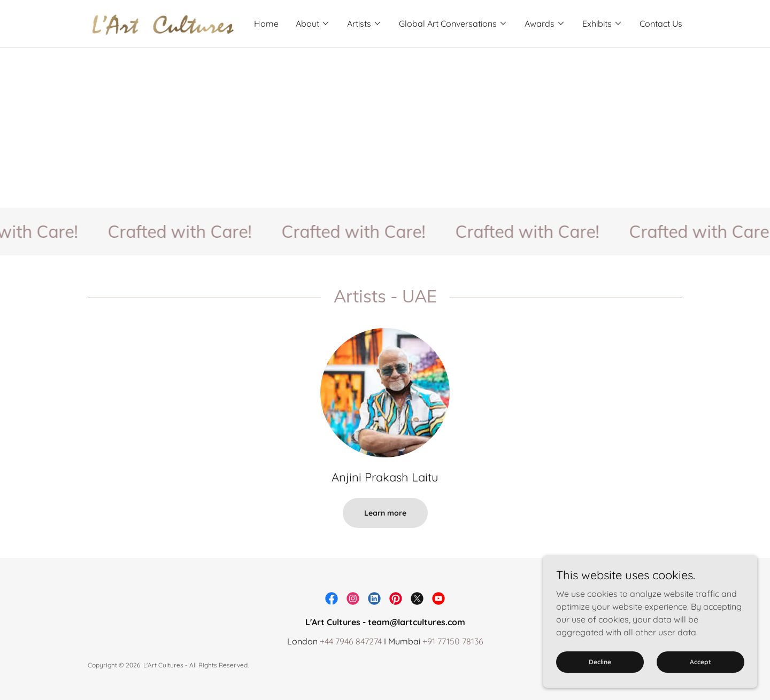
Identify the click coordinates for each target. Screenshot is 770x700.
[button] (313, 24)
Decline (600, 662)
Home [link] (266, 24)
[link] (162, 22)
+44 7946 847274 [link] (351, 641)
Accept (700, 662)
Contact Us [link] (661, 24)
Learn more (385, 513)
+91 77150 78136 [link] (453, 641)
